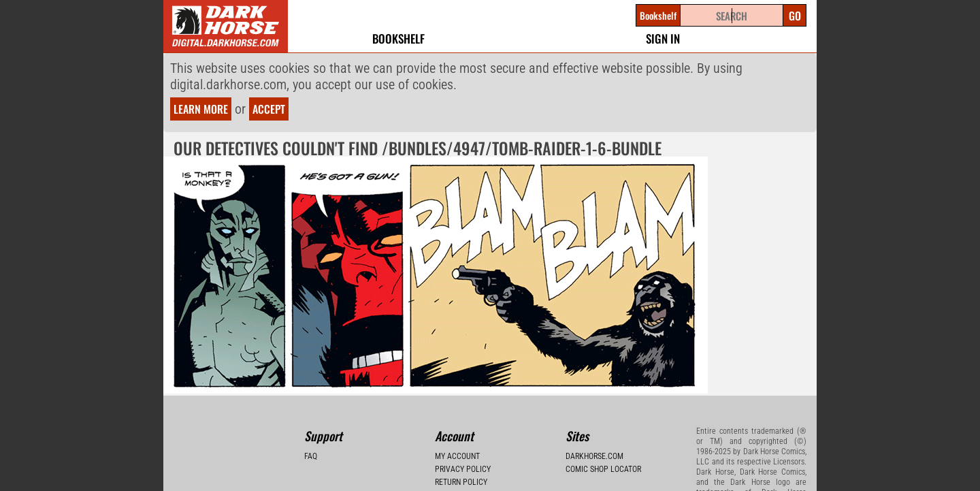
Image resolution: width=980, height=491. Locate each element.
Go (795, 16)
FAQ (311, 456)
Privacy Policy (463, 469)
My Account (457, 456)
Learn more (201, 109)
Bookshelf (398, 38)
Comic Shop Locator (603, 469)
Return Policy (461, 482)
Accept (269, 109)
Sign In (663, 38)
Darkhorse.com (594, 456)
